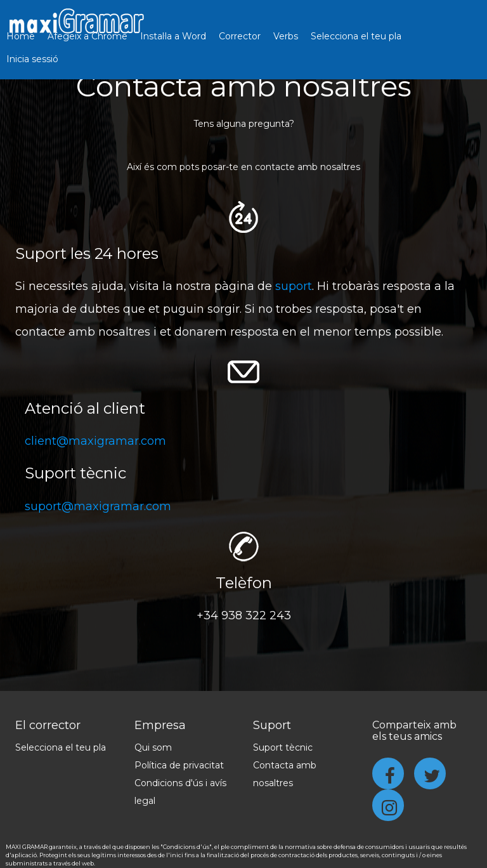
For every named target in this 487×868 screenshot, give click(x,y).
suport (294, 286)
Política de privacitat (179, 765)
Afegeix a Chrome (88, 36)
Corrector (240, 36)
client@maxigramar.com (95, 441)
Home (21, 36)
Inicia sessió (32, 59)
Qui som (153, 747)
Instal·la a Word (173, 36)
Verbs (286, 36)
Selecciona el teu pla (356, 36)
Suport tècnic (283, 747)
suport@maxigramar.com (98, 506)
